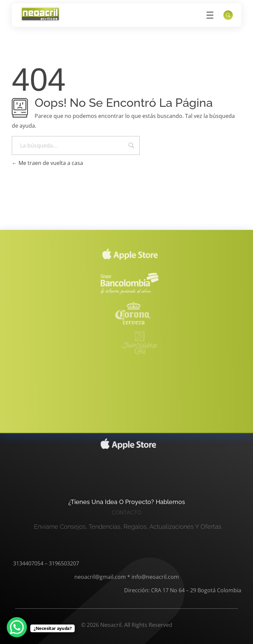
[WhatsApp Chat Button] (17, 627)
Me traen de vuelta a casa (47, 163)
